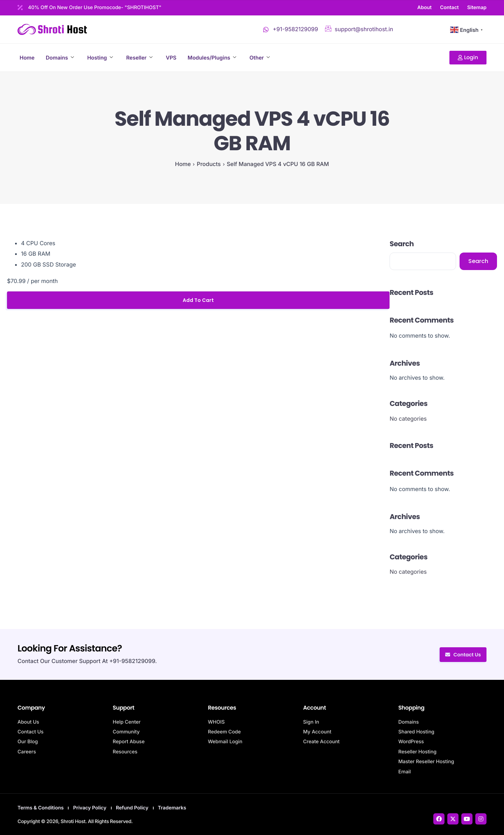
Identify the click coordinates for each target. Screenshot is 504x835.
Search (402, 244)
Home (27, 58)
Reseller (139, 58)
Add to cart (198, 300)
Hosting (100, 58)
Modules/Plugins (212, 58)
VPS (171, 58)
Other (260, 58)
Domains (60, 58)
